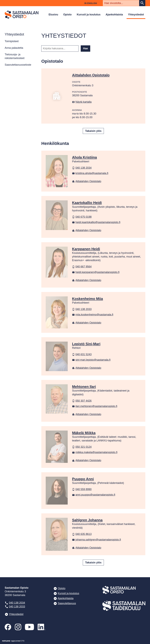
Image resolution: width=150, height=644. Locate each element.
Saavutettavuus (67, 603)
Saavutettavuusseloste (18, 65)
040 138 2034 (82, 168)
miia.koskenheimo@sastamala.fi (93, 315)
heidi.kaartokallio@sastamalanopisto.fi (96, 222)
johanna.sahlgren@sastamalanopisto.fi (96, 540)
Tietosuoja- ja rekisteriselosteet (15, 56)
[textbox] (121, 3)
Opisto (67, 15)
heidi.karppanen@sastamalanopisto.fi (96, 272)
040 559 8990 (82, 489)
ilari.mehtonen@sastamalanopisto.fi (95, 406)
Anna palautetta (14, 48)
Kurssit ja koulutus (89, 15)
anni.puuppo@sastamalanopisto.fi (94, 495)
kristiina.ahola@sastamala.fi (90, 173)
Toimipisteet (12, 41)
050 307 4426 (82, 401)
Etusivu (53, 15)
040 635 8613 (82, 534)
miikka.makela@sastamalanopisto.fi (95, 452)
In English (91, 3)
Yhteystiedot (136, 15)
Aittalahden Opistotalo (87, 181)
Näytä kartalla (82, 102)
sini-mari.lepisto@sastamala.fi (91, 360)
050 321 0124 (82, 447)
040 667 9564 (82, 267)
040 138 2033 (82, 309)
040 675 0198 (82, 217)
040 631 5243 (82, 354)
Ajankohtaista (114, 15)
